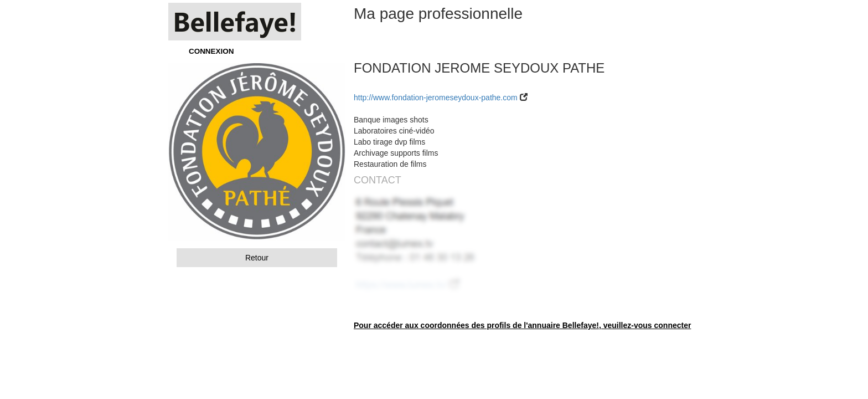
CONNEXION (211, 51)
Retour (257, 258)
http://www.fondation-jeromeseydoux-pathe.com (436, 98)
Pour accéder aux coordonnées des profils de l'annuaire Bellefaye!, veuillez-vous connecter (522, 325)
